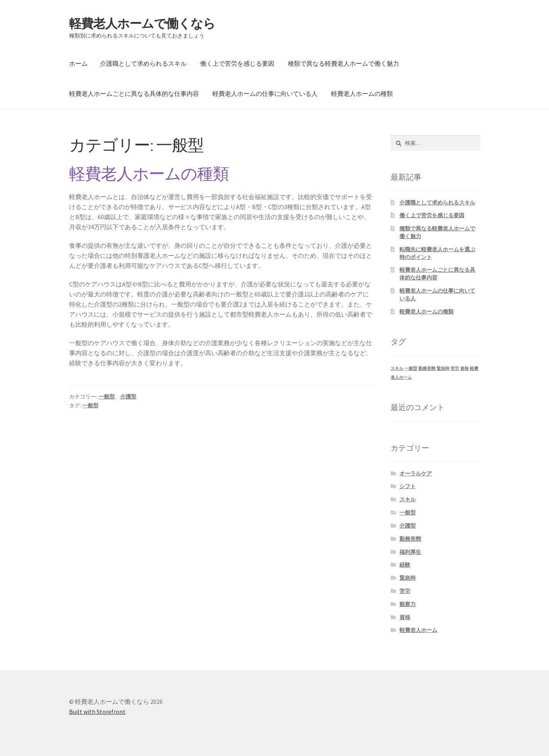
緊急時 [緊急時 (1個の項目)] (443, 369)
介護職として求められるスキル (143, 63)
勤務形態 (410, 539)
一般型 (107, 397)
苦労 (405, 591)
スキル (408, 499)
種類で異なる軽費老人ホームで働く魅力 (343, 63)
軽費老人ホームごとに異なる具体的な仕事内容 (134, 94)
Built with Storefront (97, 712)
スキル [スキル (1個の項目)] (397, 369)
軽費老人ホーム (418, 630)
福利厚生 (410, 552)
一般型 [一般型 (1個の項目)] (411, 369)
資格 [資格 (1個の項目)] (464, 369)
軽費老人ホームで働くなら (142, 24)
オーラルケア (416, 473)
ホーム (78, 63)
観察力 (408, 604)
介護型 (128, 397)
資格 (405, 617)
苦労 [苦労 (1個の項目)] (455, 369)
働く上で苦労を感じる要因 (237, 63)
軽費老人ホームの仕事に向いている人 (265, 94)
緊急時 (408, 578)
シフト (408, 486)
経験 (405, 565)
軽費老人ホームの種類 (362, 94)
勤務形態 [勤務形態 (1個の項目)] (427, 369)
